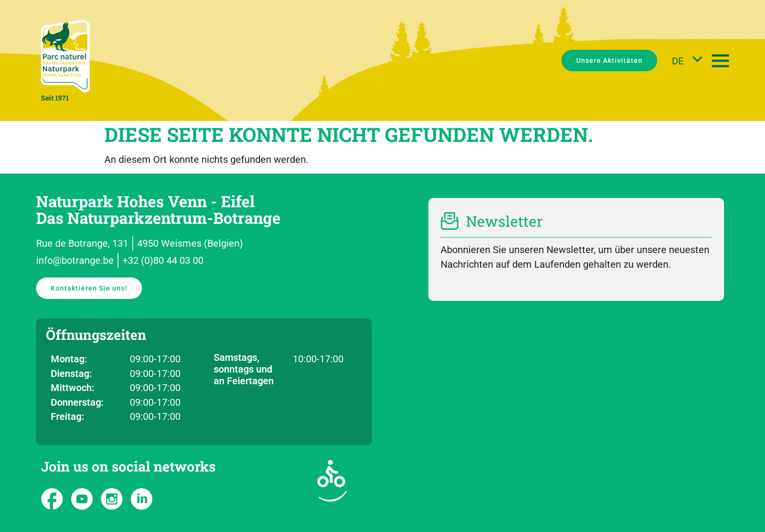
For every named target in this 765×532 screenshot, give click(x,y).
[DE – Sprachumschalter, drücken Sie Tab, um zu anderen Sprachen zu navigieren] (684, 60)
